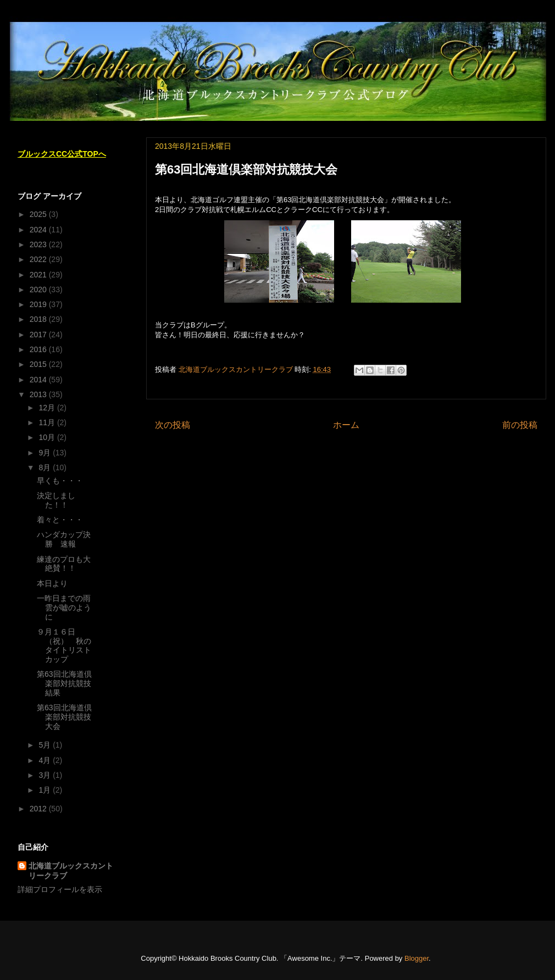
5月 (46, 745)
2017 (39, 335)
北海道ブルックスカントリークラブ (71, 871)
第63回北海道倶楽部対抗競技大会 (64, 717)
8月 (46, 467)
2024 (39, 230)
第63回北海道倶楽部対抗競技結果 (64, 683)
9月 (46, 453)
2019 (39, 304)
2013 (39, 394)
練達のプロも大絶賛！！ (64, 564)
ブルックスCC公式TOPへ (62, 154)
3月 (46, 775)
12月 (48, 408)
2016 (39, 349)
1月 (46, 790)
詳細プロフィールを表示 (60, 889)
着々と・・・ (60, 520)
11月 (48, 422)
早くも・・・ (60, 481)
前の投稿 (520, 425)
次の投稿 (173, 425)
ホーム (346, 425)
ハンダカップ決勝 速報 (64, 539)
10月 (48, 437)
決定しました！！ (56, 500)
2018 (39, 319)
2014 (39, 380)
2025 (39, 214)
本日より (52, 583)
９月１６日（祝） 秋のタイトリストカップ (64, 645)
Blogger (417, 958)
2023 (39, 244)
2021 (39, 275)
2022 (39, 259)
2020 (39, 289)
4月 (46, 760)
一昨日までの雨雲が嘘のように (64, 608)
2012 (39, 809)
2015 (39, 364)
